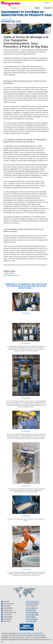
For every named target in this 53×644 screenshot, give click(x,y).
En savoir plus (26, 303)
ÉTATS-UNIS (7, 610)
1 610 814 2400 (31, 610)
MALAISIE (6, 621)
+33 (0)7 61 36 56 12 (32, 602)
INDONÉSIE (6, 619)
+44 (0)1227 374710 (32, 604)
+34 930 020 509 (31, 606)
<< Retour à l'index (7, 19)
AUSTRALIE (6, 615)
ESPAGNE (6, 606)
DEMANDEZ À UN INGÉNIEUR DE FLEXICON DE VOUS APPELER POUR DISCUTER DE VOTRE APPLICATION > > (26, 286)
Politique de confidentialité (34, 633)
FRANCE (5, 602)
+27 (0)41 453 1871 (32, 612)
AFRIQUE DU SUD (9, 612)
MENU (47, 3)
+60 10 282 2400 (31, 621)
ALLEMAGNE (7, 608)
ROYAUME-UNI (8, 604)
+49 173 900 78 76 (32, 608)
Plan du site (21, 633)
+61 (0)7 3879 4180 (32, 615)
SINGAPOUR (7, 617)
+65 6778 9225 (30, 617)
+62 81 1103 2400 (31, 619)
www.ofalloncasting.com (11, 275)
